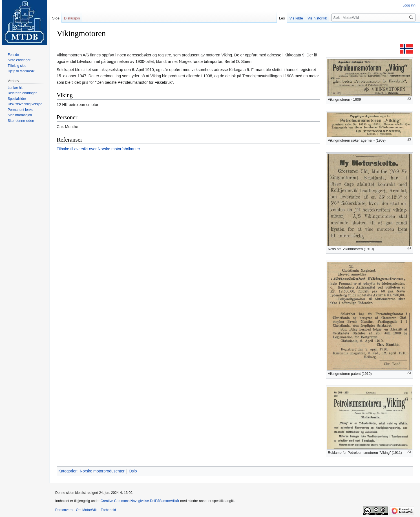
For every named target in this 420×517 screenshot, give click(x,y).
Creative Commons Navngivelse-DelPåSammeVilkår (140, 501)
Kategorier (68, 471)
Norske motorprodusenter (102, 471)
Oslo (133, 471)
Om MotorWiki (87, 510)
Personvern (64, 510)
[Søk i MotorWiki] (373, 17)
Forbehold (108, 510)
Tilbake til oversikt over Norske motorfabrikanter (98, 149)
